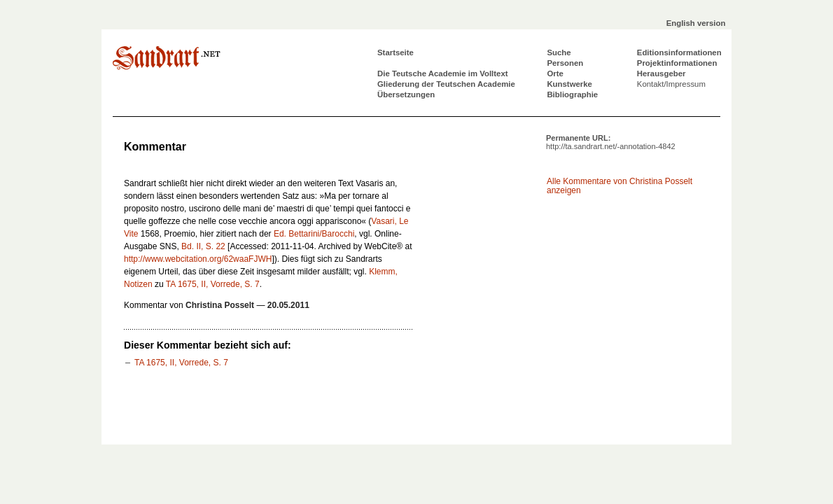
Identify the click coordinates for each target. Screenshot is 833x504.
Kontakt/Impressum (671, 84)
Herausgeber (661, 73)
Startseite (395, 52)
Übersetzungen (406, 94)
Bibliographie (572, 94)
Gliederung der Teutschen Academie (446, 84)
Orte (555, 73)
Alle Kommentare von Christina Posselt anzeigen (619, 186)
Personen (565, 63)
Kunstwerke (569, 84)
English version (696, 23)
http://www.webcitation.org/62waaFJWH (198, 259)
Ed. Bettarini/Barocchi (314, 234)
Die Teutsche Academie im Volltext (443, 73)
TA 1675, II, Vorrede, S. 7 (213, 284)
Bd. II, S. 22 (203, 246)
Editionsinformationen (679, 52)
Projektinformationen (677, 63)
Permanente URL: (611, 142)
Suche (559, 52)
